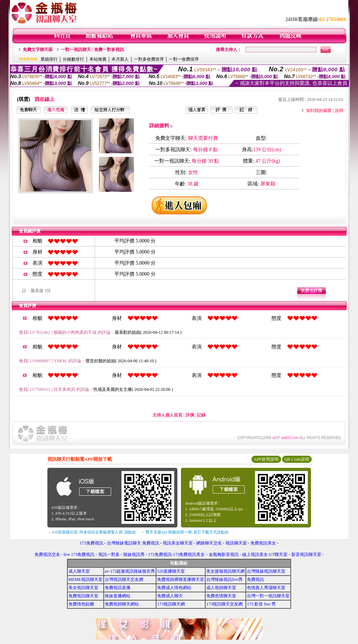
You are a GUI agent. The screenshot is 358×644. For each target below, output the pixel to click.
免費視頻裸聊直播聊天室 (181, 579)
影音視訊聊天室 (306, 554)
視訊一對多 (109, 554)
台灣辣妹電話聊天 (124, 543)
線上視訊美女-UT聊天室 (265, 554)
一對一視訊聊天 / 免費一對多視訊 (92, 50)
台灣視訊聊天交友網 (124, 579)
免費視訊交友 (47, 554)
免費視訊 (151, 543)
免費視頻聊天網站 (122, 604)
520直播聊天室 (171, 571)
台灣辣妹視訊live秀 (224, 579)
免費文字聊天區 (38, 50)
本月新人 (120, 59)
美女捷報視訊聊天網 (225, 571)
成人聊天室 (79, 571)
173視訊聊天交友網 (224, 604)
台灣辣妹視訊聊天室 (266, 571)
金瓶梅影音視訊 (224, 554)
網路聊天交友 (209, 543)
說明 (339, 111)
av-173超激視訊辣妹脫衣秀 (130, 571)
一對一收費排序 (184, 59)
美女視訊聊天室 (83, 588)
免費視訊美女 (263, 543)
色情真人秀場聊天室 (266, 588)
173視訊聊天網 (171, 604)
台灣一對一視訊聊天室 (268, 596)
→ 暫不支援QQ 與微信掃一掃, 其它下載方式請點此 (185, 532)
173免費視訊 (92, 543)
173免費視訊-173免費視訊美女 (177, 554)
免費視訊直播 (118, 588)
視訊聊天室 (236, 543)
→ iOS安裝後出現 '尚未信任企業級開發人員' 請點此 (92, 532)
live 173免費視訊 (79, 554)
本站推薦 (98, 59)
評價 (190, 415)
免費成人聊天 (170, 596)
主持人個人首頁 (167, 415)
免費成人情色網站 (174, 588)
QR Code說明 (297, 459)
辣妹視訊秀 (134, 554)
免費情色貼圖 (81, 604)
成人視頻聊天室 (221, 588)
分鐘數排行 (73, 59)
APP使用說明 (266, 459)
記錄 (201, 415)
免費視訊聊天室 (83, 596)
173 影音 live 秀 (261, 604)
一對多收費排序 (149, 59)
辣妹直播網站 (118, 596)
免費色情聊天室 (221, 596)
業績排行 (49, 59)
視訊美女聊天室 (178, 543)
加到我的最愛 (319, 111)
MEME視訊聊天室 (85, 579)
